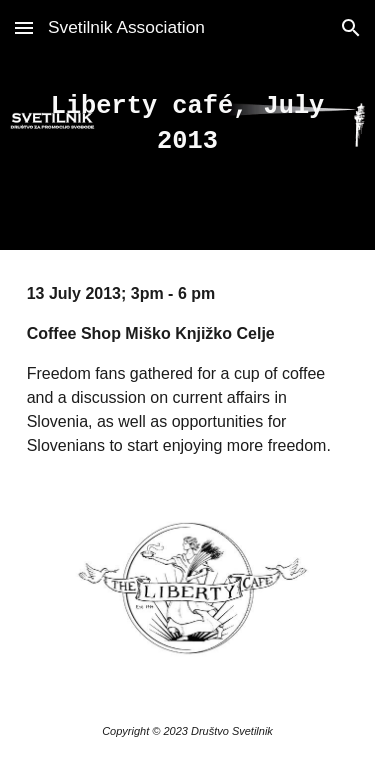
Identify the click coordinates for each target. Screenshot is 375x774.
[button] (24, 27)
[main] (188, 125)
